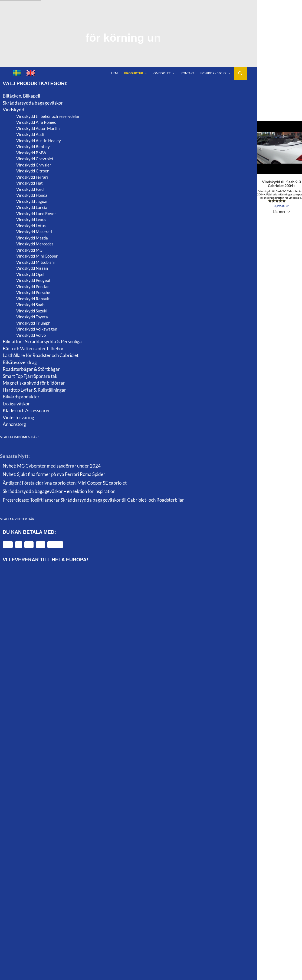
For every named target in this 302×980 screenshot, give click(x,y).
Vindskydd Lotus (31, 226)
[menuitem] (17, 73)
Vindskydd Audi (30, 134)
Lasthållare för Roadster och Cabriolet (41, 355)
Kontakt (187, 73)
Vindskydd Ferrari (32, 177)
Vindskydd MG (29, 250)
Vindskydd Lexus (31, 219)
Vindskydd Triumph (33, 323)
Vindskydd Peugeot (33, 280)
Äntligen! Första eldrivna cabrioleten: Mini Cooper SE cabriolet (65, 483)
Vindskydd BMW (31, 153)
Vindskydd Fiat (29, 183)
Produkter (134, 73)
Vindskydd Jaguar (32, 201)
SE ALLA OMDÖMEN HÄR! (19, 437)
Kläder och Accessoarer (26, 410)
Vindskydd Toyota (32, 317)
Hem (114, 73)
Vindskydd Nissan (32, 268)
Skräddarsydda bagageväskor (33, 103)
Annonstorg (14, 424)
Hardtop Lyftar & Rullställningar (34, 390)
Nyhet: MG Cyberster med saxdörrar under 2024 (52, 466)
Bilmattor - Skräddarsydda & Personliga (42, 341)
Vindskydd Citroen (33, 171)
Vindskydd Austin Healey (39, 141)
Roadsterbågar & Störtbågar (31, 369)
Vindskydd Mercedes (35, 244)
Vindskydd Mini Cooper (37, 256)
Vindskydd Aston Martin (38, 128)
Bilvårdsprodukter (21, 397)
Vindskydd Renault (33, 299)
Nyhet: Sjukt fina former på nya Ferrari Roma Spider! (55, 474)
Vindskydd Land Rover (36, 214)
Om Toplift (162, 73)
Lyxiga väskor (16, 404)
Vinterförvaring (18, 417)
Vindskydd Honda (32, 195)
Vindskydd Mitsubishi (35, 262)
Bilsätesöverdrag (20, 362)
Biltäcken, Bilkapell (21, 96)
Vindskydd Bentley (33, 146)
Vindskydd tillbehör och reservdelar (48, 116)
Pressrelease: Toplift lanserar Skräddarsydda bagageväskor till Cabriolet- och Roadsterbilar (93, 500)
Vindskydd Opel (30, 274)
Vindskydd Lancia (32, 207)
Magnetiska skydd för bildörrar (34, 383)
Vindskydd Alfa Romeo (36, 122)
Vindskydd (14, 110)
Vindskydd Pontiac (33, 286)
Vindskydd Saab (30, 305)
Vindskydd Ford (30, 189)
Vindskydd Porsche (33, 292)
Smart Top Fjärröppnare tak (30, 376)
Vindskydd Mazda (32, 238)
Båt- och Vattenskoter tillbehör (33, 349)
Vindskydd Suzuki (32, 311)
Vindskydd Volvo (31, 335)
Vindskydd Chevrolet (35, 159)
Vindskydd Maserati (34, 232)
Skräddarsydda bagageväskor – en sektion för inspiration (59, 491)
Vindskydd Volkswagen (37, 329)
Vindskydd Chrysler (34, 165)
